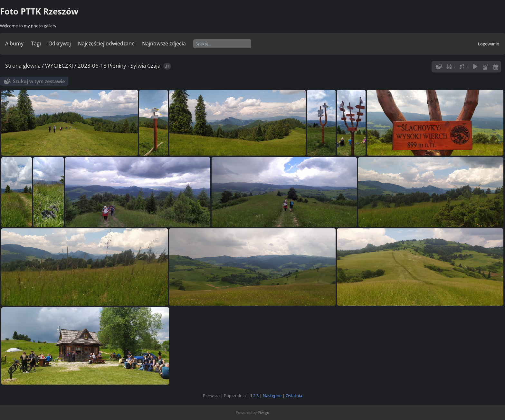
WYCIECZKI (59, 66)
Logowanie (488, 44)
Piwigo (263, 412)
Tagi (36, 43)
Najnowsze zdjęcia (164, 43)
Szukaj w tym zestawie (39, 81)
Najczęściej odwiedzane (106, 43)
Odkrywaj (60, 43)
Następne (272, 396)
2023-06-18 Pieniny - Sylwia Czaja (119, 66)
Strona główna (23, 66)
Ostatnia (294, 396)
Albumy (14, 43)
